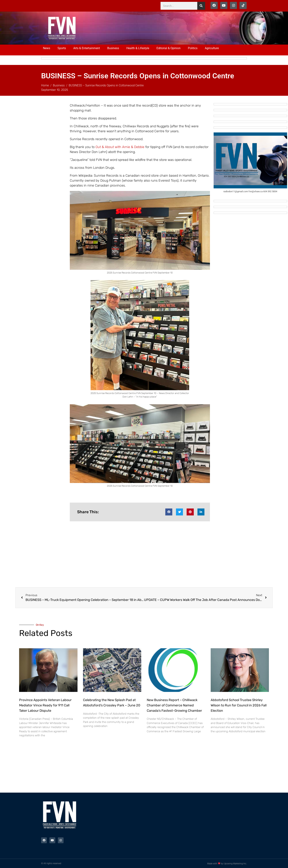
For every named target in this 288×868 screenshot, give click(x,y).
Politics (193, 48)
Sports (62, 48)
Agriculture (212, 48)
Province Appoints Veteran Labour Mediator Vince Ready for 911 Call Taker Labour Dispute (45, 705)
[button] (169, 512)
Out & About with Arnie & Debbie (120, 147)
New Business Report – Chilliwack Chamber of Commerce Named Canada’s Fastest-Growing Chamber (174, 705)
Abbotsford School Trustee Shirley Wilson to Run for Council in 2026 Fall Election (239, 705)
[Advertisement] (157, 28)
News (47, 48)
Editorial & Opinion (169, 48)
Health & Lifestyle (138, 48)
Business (113, 48)
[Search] (201, 6)
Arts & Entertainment (87, 48)
